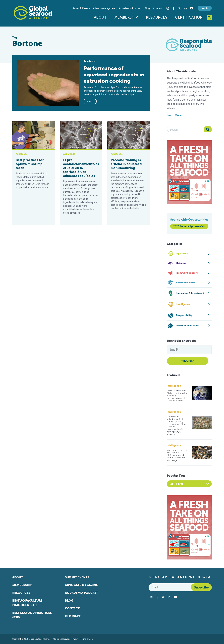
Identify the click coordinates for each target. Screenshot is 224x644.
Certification (189, 17)
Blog (147, 8)
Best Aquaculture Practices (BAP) (27, 603)
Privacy (75, 639)
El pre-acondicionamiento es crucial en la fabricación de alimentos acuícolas (81, 168)
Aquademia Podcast (130, 8)
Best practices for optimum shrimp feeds (30, 164)
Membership (126, 17)
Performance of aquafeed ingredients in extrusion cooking (114, 75)
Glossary (73, 616)
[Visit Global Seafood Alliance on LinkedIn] (185, 8)
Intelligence (174, 386)
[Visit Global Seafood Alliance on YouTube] (192, 8)
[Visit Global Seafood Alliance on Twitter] (179, 8)
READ (90, 101)
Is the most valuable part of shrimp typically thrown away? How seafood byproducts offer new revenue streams (177, 425)
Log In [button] (205, 8)
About (100, 17)
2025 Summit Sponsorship (189, 226)
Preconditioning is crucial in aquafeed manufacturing (126, 164)
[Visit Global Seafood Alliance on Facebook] (173, 8)
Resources (157, 17)
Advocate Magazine (104, 8)
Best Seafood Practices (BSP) (32, 615)
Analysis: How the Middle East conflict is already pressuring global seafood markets (177, 396)
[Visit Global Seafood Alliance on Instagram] (168, 8)
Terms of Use (87, 639)
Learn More (174, 115)
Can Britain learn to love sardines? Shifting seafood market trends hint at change (177, 455)
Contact (158, 8)
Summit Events (81, 8)
